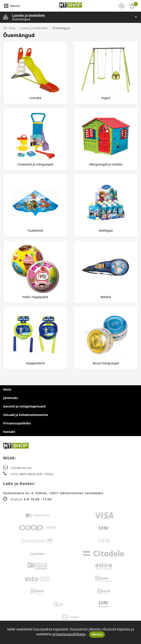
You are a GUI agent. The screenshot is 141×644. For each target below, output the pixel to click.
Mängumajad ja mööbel (106, 164)
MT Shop (9, 28)
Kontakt (9, 432)
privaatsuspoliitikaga (69, 634)
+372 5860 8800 (24, 474)
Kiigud (106, 98)
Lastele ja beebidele (28, 15)
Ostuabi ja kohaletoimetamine (26, 415)
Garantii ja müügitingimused (24, 406)
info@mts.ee (21, 468)
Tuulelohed (35, 230)
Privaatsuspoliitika (17, 423)
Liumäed (35, 98)
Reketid (106, 297)
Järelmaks (10, 398)
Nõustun (97, 634)
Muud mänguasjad (106, 363)
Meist (7, 389)
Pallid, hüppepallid (35, 297)
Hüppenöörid (35, 363)
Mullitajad (106, 230)
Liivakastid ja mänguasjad (35, 164)
